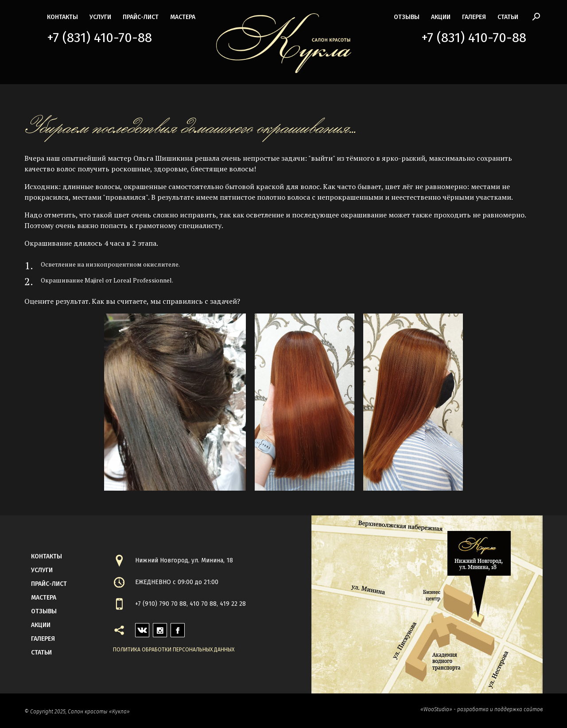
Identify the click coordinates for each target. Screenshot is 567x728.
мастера (183, 17)
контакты (62, 17)
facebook (178, 628)
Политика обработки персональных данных (174, 650)
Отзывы (407, 17)
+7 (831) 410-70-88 (99, 38)
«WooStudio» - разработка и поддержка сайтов (482, 709)
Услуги (100, 17)
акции (441, 17)
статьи (508, 17)
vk (139, 628)
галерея (474, 17)
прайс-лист (141, 17)
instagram (160, 628)
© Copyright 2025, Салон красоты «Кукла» (77, 712)
